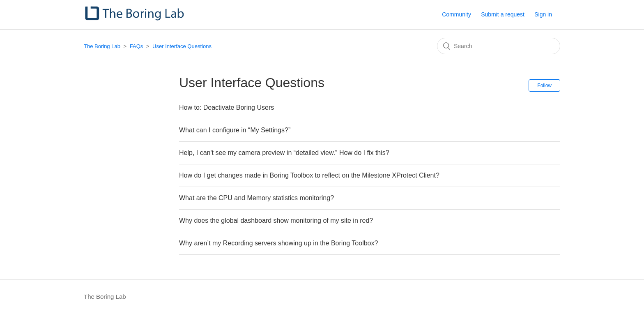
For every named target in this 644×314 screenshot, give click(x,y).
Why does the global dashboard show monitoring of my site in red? (276, 220)
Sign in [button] (543, 14)
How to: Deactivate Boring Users (227, 107)
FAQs (137, 46)
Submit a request (503, 14)
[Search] (499, 46)
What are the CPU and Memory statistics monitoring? (256, 198)
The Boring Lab (102, 46)
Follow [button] (544, 85)
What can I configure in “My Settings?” (235, 130)
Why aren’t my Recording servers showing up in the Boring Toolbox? (278, 243)
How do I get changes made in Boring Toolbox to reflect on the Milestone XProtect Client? (309, 175)
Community (457, 14)
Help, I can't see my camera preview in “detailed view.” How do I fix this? (284, 153)
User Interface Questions (182, 46)
